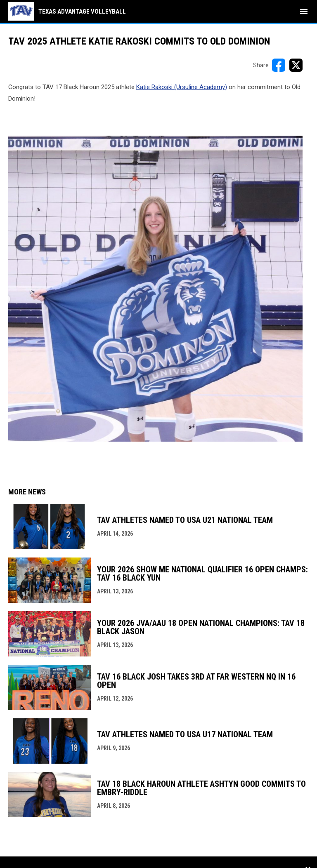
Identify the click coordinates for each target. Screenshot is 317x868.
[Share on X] (296, 65)
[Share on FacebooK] (279, 65)
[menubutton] (304, 12)
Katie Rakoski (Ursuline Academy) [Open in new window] (182, 87)
